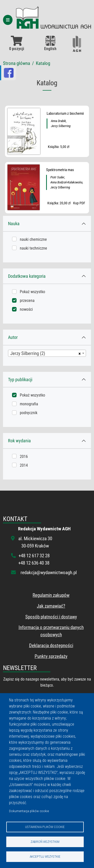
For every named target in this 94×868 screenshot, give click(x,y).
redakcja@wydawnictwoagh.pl (49, 573)
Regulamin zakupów (51, 595)
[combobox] (47, 353)
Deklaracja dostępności (51, 645)
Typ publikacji (20, 380)
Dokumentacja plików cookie (29, 811)
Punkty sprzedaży (51, 656)
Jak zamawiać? (51, 606)
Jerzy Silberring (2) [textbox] (28, 353)
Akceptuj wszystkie (45, 856)
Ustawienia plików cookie (45, 827)
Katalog (43, 63)
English (50, 43)
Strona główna (17, 63)
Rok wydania (19, 441)
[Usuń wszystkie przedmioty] (79, 353)
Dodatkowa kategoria (27, 276)
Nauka (14, 224)
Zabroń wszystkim (45, 842)
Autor (13, 337)
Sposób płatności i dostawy (51, 617)
